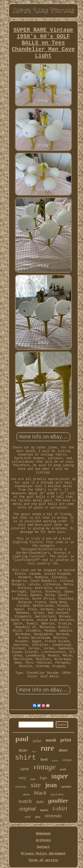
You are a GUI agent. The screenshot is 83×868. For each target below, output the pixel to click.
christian (21, 787)
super (60, 776)
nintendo (53, 816)
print (66, 740)
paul (22, 739)
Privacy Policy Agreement (43, 854)
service (66, 787)
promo (55, 760)
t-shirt (60, 808)
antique (67, 760)
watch (25, 801)
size (36, 785)
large (33, 779)
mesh (51, 740)
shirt (25, 758)
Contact (43, 847)
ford (44, 759)
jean (51, 785)
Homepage (43, 834)
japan (25, 769)
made (63, 769)
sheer (63, 750)
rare (47, 748)
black (40, 793)
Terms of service (43, 860)
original (27, 809)
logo (43, 778)
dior (23, 751)
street (26, 794)
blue (34, 751)
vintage (44, 767)
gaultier (58, 801)
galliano (57, 795)
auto (40, 802)
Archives (43, 840)
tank (28, 817)
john (38, 817)
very (22, 778)
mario (44, 810)
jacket (37, 741)
